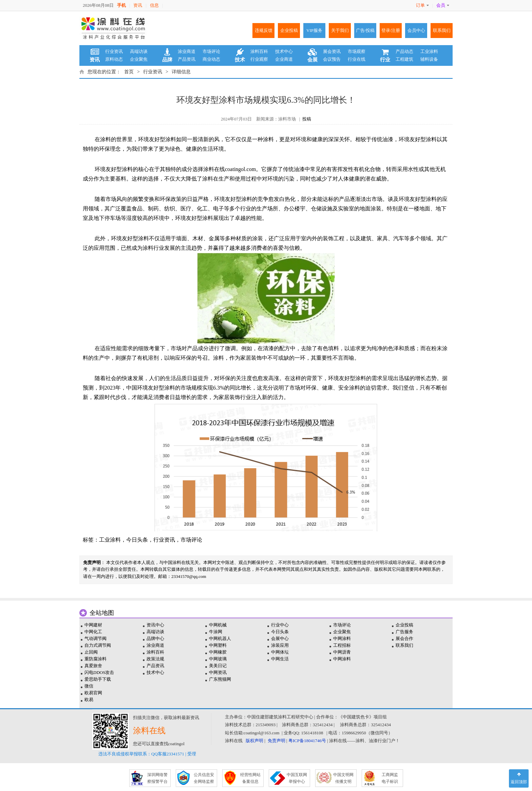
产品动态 (404, 51)
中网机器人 (220, 638)
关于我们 (340, 30)
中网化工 (93, 632)
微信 (89, 686)
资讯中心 (155, 625)
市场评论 (211, 51)
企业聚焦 (139, 59)
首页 (129, 72)
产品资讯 (187, 59)
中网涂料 (342, 638)
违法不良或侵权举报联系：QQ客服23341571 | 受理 (147, 754)
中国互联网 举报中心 (297, 778)
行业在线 (357, 59)
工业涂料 (429, 51)
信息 (154, 5)
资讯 (138, 5)
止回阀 (91, 652)
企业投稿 (289, 30)
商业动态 (211, 59)
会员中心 (416, 30)
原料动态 (114, 59)
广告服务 (404, 632)
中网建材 (93, 625)
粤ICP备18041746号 (307, 741)
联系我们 (442, 30)
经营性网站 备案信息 (250, 778)
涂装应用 (280, 645)
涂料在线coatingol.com (230, 169)
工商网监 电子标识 (390, 778)
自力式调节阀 (98, 645)
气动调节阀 (96, 638)
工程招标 (342, 645)
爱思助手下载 (98, 679)
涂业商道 (187, 51)
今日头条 (137, 540)
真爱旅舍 (93, 666)
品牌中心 (155, 638)
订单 (422, 5)
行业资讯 (114, 51)
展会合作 (404, 638)
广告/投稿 (365, 30)
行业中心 (280, 625)
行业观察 (259, 59)
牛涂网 (216, 632)
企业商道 (284, 59)
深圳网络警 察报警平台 (157, 778)
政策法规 (155, 659)
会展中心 (280, 638)
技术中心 (284, 51)
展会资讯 (332, 51)
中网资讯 (218, 672)
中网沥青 (342, 652)
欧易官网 (93, 693)
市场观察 (357, 51)
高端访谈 (139, 51)
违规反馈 (264, 30)
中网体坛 (280, 652)
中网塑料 (218, 645)
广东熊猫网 (220, 679)
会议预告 (332, 59)
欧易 (89, 700)
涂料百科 (259, 51)
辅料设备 (429, 59)
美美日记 (218, 666)
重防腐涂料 (96, 659)
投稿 (307, 119)
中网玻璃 (218, 659)
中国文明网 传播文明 (343, 778)
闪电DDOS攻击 (99, 672)
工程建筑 (404, 59)
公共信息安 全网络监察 (204, 778)
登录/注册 (391, 30)
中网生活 (280, 659)
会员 (443, 5)
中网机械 (218, 625)
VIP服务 (314, 30)
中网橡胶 (218, 652)
